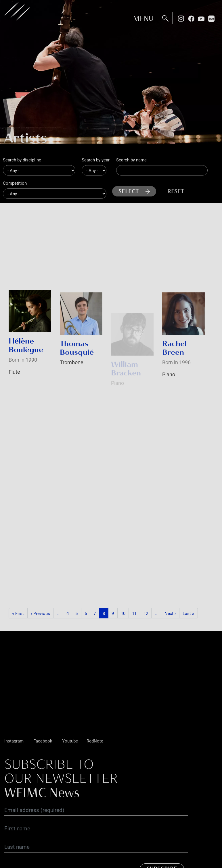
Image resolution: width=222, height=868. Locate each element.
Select (129, 191)
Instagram (181, 18)
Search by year (96, 160)
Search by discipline (22, 160)
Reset (176, 191)
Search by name (131, 160)
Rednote (212, 18)
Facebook (191, 18)
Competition (15, 183)
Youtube (201, 18)
